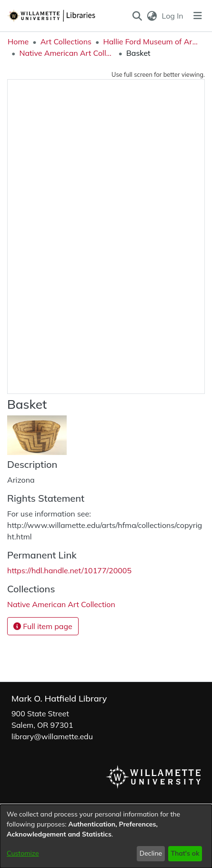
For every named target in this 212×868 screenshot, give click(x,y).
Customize (23, 853)
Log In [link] (173, 16)
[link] (61, 604)
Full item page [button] (43, 626)
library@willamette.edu (52, 736)
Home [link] (18, 41)
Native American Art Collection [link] (67, 53)
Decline (151, 853)
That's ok (185, 853)
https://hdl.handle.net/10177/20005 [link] (69, 570)
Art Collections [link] (66, 41)
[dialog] (106, 836)
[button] (137, 16)
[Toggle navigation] (198, 16)
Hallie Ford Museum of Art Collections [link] (151, 41)
